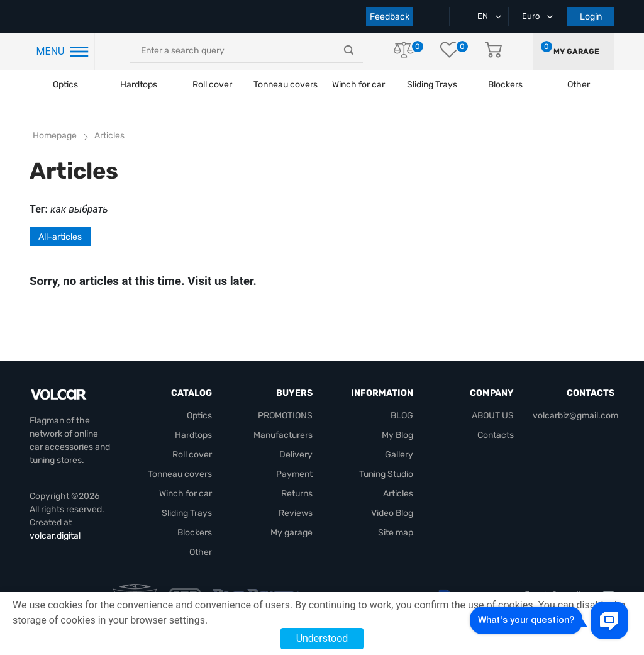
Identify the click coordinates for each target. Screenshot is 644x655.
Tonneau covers (286, 85)
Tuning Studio (386, 474)
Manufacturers (283, 435)
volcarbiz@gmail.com (575, 416)
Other (201, 552)
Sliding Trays (432, 85)
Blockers (195, 533)
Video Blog (392, 513)
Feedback (390, 17)
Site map (396, 533)
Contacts (496, 435)
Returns (297, 494)
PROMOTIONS (285, 416)
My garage (576, 52)
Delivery (296, 455)
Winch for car (358, 85)
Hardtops (139, 85)
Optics (65, 85)
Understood (322, 638)
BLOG (402, 416)
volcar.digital (55, 536)
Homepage (55, 136)
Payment (294, 474)
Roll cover (212, 85)
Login (591, 17)
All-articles (60, 237)
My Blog (397, 435)
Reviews (296, 513)
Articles (398, 494)
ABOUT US (493, 416)
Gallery (399, 455)
